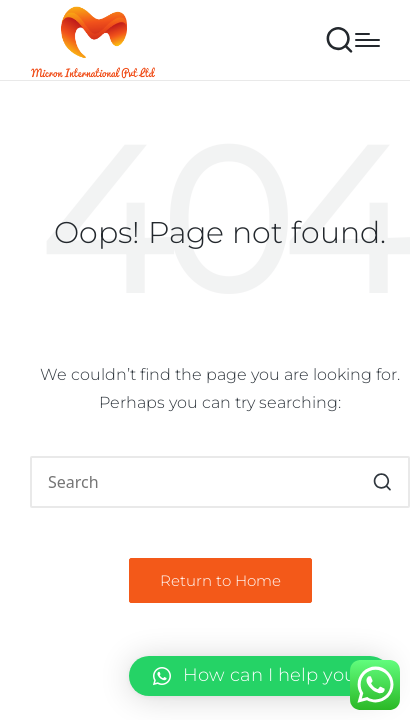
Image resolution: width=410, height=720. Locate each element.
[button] (382, 482)
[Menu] (367, 40)
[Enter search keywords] (220, 482)
